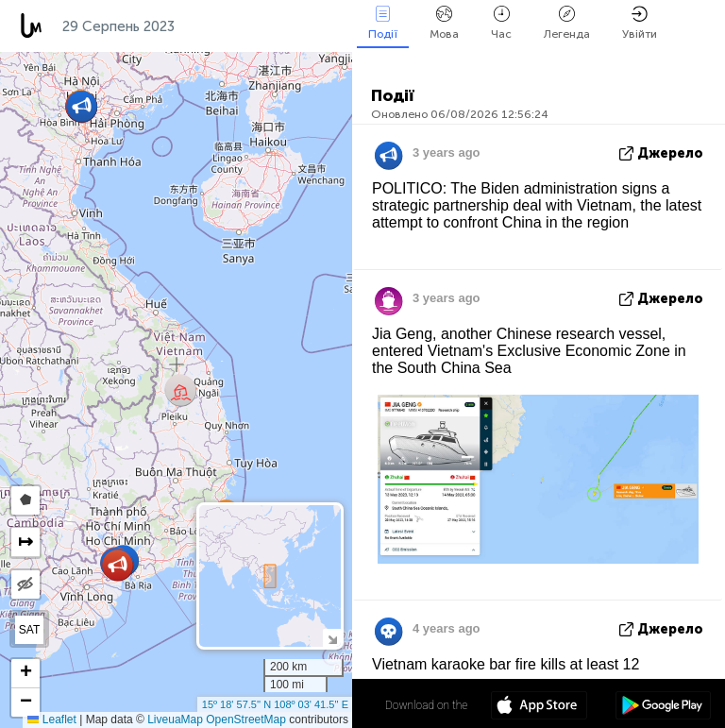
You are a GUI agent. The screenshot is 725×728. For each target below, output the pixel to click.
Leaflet (51, 720)
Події (383, 23)
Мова (444, 23)
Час (501, 23)
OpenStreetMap (246, 720)
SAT (29, 630)
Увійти (640, 23)
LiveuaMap (175, 720)
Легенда (567, 23)
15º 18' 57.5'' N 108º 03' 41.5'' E (275, 704)
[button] (118, 565)
